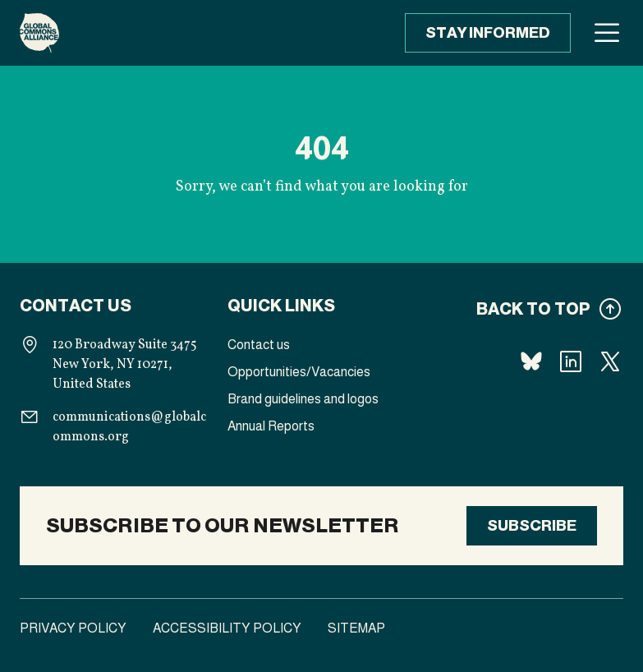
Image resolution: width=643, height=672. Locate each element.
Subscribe (532, 526)
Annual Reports (271, 426)
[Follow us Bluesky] (531, 361)
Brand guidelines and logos (303, 399)
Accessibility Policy (227, 628)
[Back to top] (529, 309)
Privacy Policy (73, 628)
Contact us (259, 345)
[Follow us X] (610, 361)
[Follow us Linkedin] (571, 361)
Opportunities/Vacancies (299, 372)
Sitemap (356, 628)
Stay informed (488, 33)
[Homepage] (39, 33)
